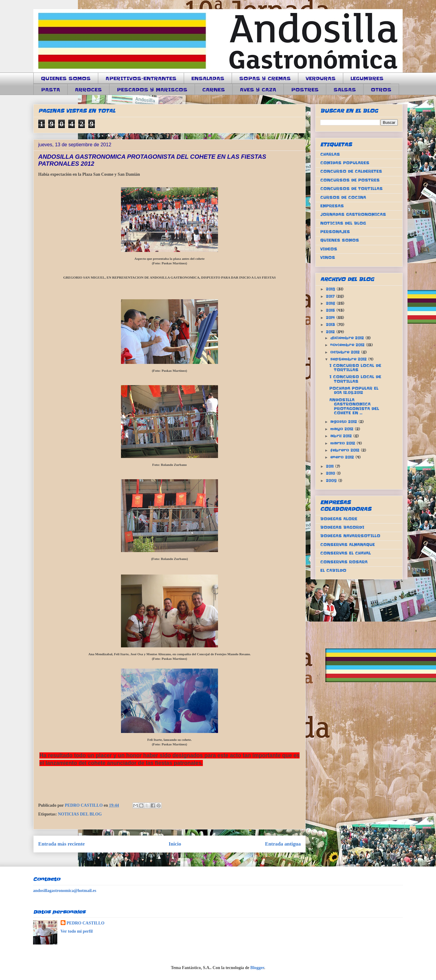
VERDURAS (321, 78)
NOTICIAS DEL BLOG (80, 814)
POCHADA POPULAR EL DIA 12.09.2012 (354, 390)
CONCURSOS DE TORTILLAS (351, 189)
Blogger (257, 968)
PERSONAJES (335, 232)
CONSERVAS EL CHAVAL (345, 553)
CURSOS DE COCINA (343, 197)
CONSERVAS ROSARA (344, 562)
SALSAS (345, 90)
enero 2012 (343, 457)
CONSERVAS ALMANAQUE (347, 545)
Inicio (175, 844)
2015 (331, 310)
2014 (331, 318)
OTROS (381, 90)
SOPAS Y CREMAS (265, 78)
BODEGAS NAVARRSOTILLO (350, 536)
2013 (331, 325)
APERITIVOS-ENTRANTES (141, 78)
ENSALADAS (208, 78)
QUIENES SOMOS (66, 78)
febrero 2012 (345, 450)
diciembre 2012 (348, 338)
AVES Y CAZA (258, 90)
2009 (332, 481)
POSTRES (305, 90)
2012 (331, 332)
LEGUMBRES (367, 78)
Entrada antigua (283, 844)
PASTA (50, 90)
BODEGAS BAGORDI (342, 527)
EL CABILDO (333, 570)
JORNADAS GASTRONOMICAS (353, 214)
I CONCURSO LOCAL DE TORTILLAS (355, 368)
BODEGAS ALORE (339, 519)
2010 (331, 473)
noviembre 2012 (348, 345)
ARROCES (88, 90)
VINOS (328, 258)
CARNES (214, 90)
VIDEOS (329, 249)
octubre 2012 (346, 352)
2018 (331, 289)
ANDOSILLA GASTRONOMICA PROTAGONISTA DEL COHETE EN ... (354, 406)
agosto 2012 (344, 422)
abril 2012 (342, 436)
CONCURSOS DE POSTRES (350, 180)
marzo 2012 (343, 443)
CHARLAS (330, 154)
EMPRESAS (332, 206)
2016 (331, 303)
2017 (331, 296)
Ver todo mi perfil (77, 931)
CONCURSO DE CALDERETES (351, 171)
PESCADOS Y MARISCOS (152, 90)
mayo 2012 (342, 429)
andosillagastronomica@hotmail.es (65, 891)
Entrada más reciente (62, 844)
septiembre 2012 (349, 359)
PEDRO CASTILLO (86, 923)
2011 (330, 466)
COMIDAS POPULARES (345, 163)
